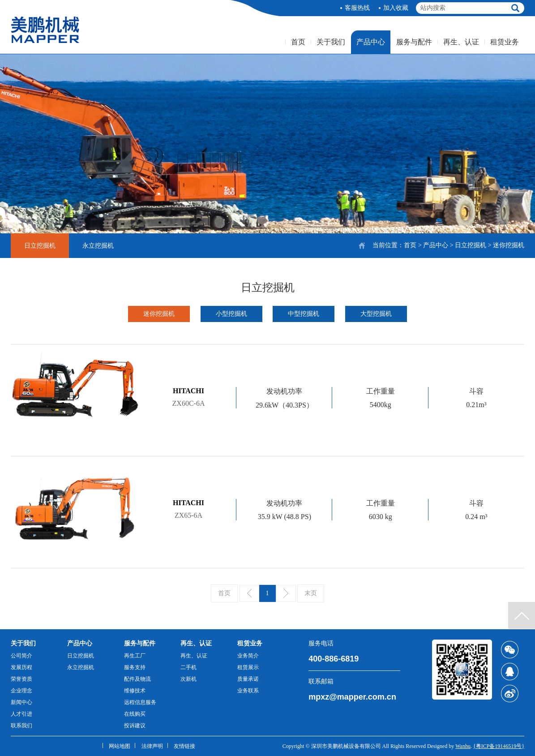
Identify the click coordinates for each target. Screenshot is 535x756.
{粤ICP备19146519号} (499, 746)
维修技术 (135, 691)
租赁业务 (505, 42)
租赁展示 (248, 667)
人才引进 (21, 714)
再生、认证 (461, 42)
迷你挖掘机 (159, 314)
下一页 (286, 593)
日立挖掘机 (471, 245)
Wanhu (463, 746)
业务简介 (248, 656)
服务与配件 (414, 42)
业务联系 (248, 691)
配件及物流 (137, 679)
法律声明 (152, 746)
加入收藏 (396, 8)
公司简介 (21, 656)
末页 (311, 593)
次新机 (188, 679)
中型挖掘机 (304, 314)
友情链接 (184, 746)
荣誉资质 (21, 679)
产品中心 (371, 42)
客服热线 (357, 8)
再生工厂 (135, 656)
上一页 (249, 593)
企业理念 (21, 691)
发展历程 (21, 667)
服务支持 (135, 667)
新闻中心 (21, 702)
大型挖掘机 (376, 314)
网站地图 (120, 746)
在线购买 (135, 714)
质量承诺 (248, 679)
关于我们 (331, 42)
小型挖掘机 (231, 314)
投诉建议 (135, 726)
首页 (298, 42)
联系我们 (21, 726)
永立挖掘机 (98, 246)
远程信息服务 (140, 702)
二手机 (188, 667)
